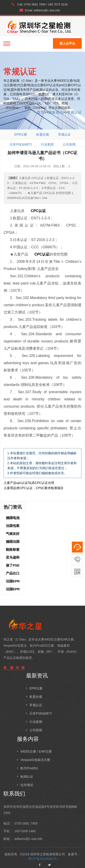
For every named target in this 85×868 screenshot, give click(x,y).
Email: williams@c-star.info (40, 10)
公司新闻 (69, 144)
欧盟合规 (43, 134)
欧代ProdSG (29, 768)
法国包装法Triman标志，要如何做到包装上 (13, 527)
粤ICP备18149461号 (43, 859)
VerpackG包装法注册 (35, 760)
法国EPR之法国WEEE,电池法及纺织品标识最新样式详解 (13, 590)
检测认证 (27, 777)
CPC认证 (38, 211)
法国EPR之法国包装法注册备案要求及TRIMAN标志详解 (13, 582)
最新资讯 (56, 112)
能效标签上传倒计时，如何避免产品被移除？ (13, 550)
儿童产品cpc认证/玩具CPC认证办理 (29, 483)
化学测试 (27, 785)
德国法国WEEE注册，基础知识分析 (13, 543)
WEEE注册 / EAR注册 (36, 751)
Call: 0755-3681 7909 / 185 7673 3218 (40, 4)
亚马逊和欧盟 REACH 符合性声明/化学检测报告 (13, 558)
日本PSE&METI (21, 144)
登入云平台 (67, 43)
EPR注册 (21, 134)
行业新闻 (47, 144)
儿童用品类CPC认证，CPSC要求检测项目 (34, 488)
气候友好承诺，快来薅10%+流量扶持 (14, 535)
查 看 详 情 (14, 668)
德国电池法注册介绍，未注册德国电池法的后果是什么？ (13, 519)
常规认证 (74, 112)
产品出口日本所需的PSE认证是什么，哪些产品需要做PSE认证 (13, 574)
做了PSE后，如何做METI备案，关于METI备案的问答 (13, 566)
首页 (41, 112)
